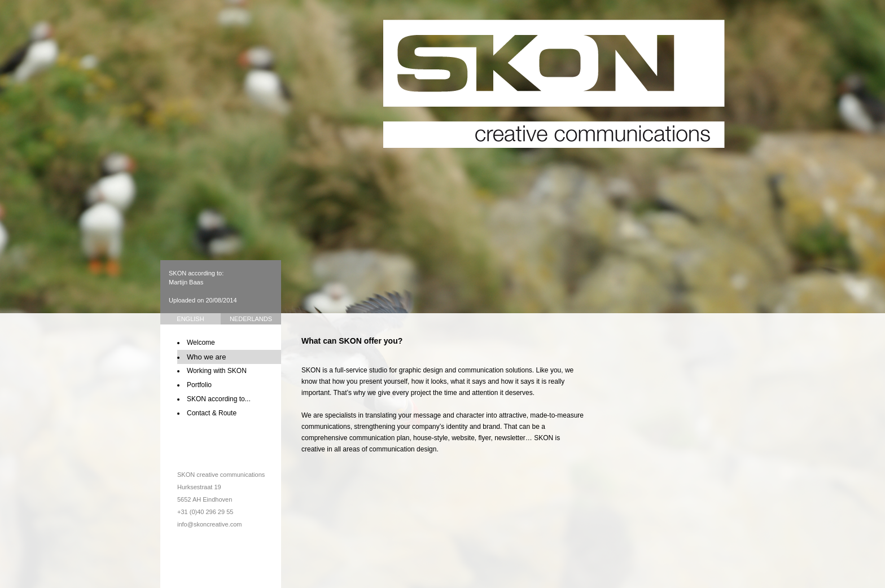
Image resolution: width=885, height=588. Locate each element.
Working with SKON (217, 371)
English (190, 319)
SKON (554, 84)
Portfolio (199, 385)
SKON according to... (219, 399)
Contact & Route (212, 413)
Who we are (206, 357)
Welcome (201, 343)
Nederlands (251, 319)
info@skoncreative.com (210, 524)
